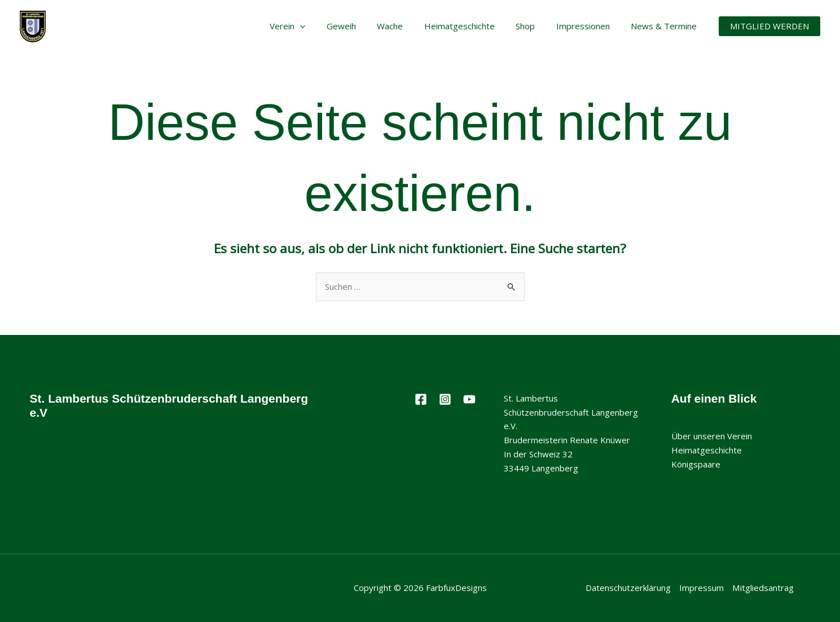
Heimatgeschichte (474, 26)
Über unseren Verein (712, 436)
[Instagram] (445, 399)
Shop (536, 26)
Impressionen (589, 26)
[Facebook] (421, 399)
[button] (769, 26)
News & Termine (666, 26)
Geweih (364, 26)
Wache (409, 26)
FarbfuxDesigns (456, 588)
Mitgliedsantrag (763, 588)
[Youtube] (469, 399)
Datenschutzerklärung (629, 588)
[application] (327, 26)
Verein (315, 26)
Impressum (702, 588)
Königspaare (696, 464)
